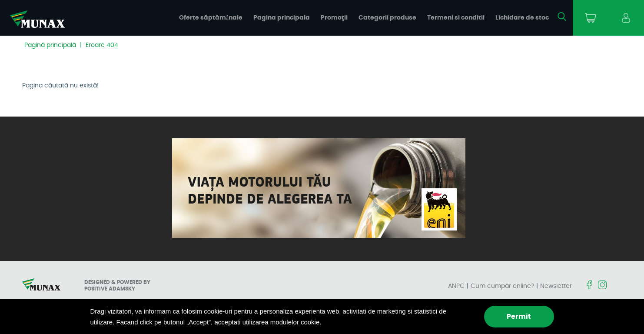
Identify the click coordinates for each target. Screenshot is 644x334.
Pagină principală (50, 45)
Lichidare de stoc (522, 18)
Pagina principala (282, 18)
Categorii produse (387, 18)
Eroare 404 (102, 45)
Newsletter (556, 286)
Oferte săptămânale (211, 18)
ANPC (456, 286)
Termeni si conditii (456, 18)
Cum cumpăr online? (502, 286)
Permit (519, 317)
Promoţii (334, 18)
